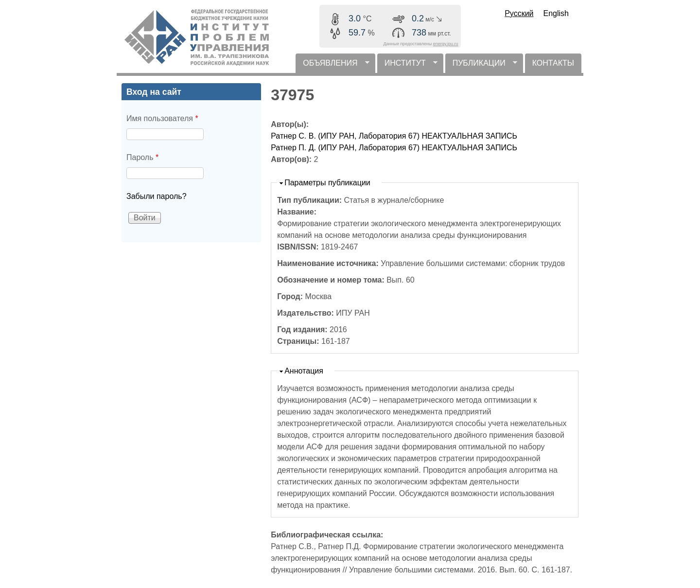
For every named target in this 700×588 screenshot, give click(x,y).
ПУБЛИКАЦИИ (481, 66)
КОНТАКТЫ (553, 63)
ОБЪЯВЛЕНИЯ (332, 66)
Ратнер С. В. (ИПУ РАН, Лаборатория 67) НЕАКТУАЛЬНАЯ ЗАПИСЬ (394, 136)
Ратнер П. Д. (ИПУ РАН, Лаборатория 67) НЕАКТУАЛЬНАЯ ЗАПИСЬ (394, 148)
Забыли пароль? (157, 196)
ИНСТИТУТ (407, 66)
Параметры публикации (327, 183)
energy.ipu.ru (446, 44)
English (556, 13)
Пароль (142, 157)
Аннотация (304, 371)
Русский (519, 13)
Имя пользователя (162, 118)
